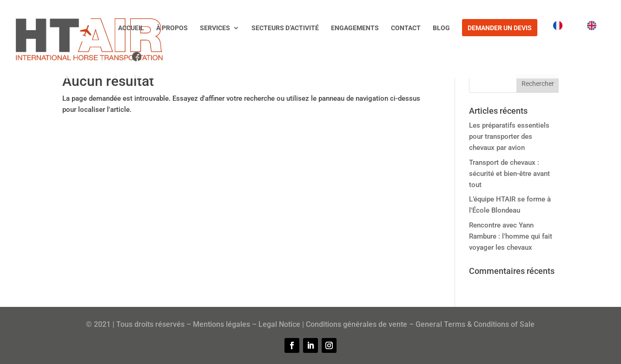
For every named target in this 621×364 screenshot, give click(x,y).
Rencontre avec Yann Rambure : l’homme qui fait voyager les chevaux (511, 236)
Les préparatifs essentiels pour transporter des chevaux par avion (509, 136)
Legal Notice (279, 324)
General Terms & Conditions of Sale (475, 324)
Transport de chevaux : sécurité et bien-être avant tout (509, 174)
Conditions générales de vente (357, 324)
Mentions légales (221, 324)
